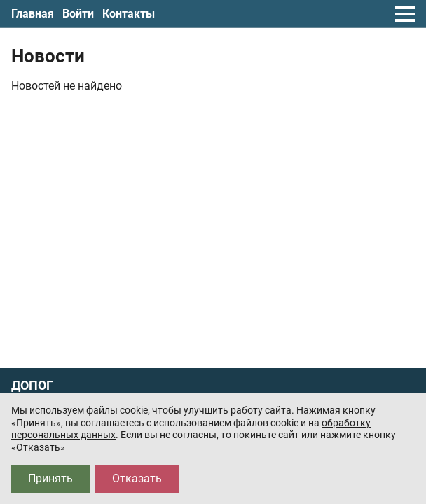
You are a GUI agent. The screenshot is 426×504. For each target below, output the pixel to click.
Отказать (137, 478)
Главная (33, 14)
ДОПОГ (32, 386)
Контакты (129, 14)
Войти (78, 14)
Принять (50, 478)
